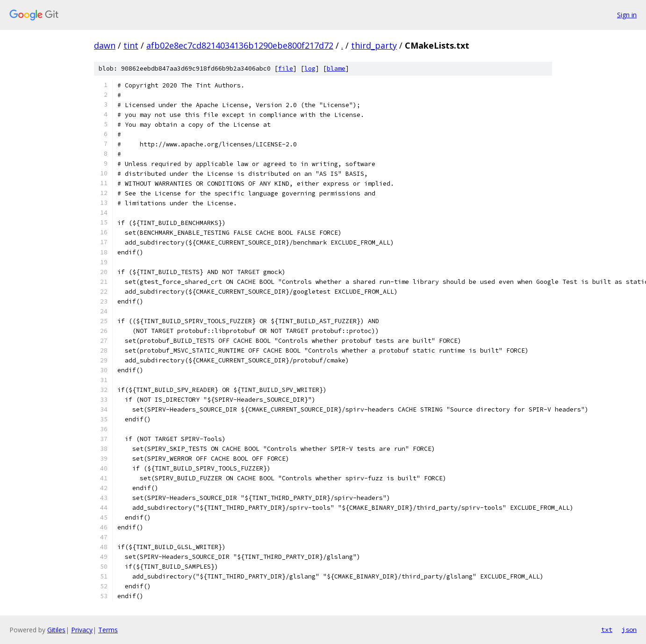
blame (336, 69)
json (629, 630)
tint (131, 45)
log (310, 69)
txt (607, 630)
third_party (374, 45)
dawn (105, 45)
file (286, 69)
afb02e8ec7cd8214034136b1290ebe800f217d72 (240, 45)
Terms (108, 630)
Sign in (627, 15)
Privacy (82, 630)
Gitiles (56, 630)
